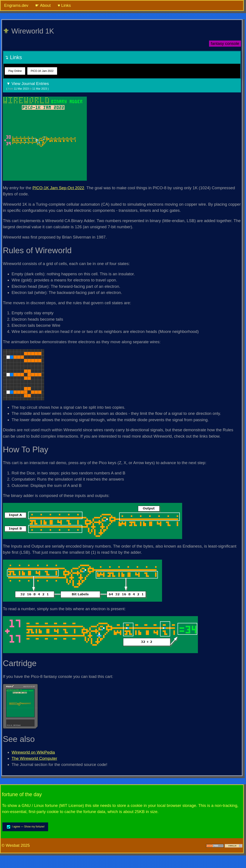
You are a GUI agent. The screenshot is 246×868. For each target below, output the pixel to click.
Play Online (15, 71)
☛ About (43, 5)
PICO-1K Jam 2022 (42, 71)
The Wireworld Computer (34, 758)
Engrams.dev (16, 5)
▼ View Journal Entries (122, 86)
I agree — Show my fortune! (25, 827)
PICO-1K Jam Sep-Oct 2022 (58, 188)
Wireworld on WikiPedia (33, 752)
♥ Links (64, 5)
